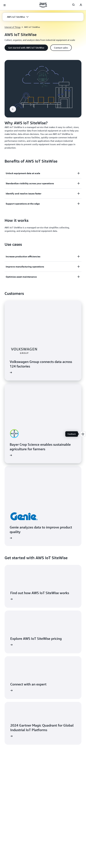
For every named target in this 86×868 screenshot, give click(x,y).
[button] (18, 17)
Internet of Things (13, 27)
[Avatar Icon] (81, 5)
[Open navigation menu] (5, 5)
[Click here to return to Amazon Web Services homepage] (43, 5)
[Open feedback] (83, 434)
